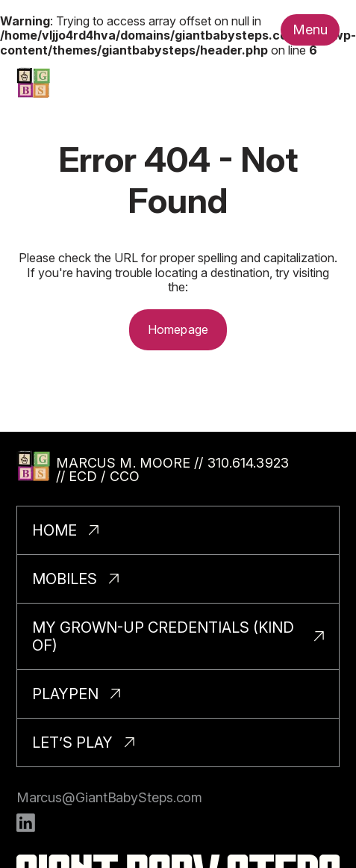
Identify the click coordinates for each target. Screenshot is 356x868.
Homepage (178, 329)
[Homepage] (33, 83)
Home (54, 530)
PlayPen (65, 694)
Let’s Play (72, 743)
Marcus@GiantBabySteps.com (110, 797)
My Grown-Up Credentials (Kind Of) (163, 636)
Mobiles (65, 579)
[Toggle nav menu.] (310, 30)
